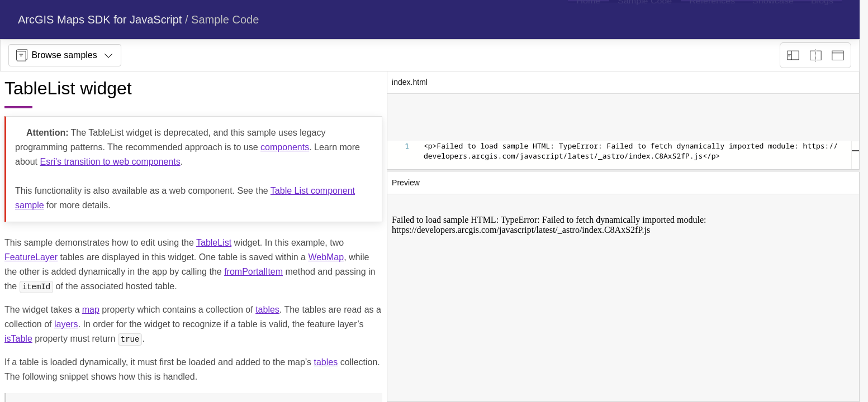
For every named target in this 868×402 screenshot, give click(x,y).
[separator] (623, 171)
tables (267, 310)
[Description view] (793, 55)
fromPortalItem (253, 272)
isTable (18, 339)
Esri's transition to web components (110, 162)
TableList (214, 243)
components (285, 147)
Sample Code (225, 20)
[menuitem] (589, 20)
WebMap (326, 257)
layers (66, 324)
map (91, 310)
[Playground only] (815, 55)
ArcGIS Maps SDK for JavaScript (100, 20)
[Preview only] (838, 55)
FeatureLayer (31, 257)
